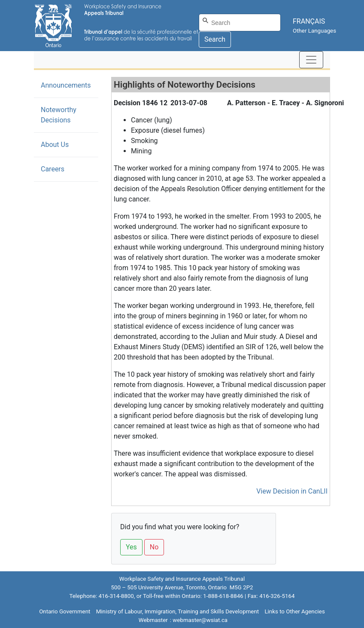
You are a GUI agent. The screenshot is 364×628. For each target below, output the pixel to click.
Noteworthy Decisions (69, 115)
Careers (53, 169)
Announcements (66, 85)
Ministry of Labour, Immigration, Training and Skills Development (177, 611)
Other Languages (314, 31)
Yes (131, 547)
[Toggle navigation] (311, 60)
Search (215, 39)
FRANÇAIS (309, 21)
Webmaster (153, 620)
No (154, 547)
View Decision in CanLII (292, 491)
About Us (55, 145)
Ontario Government (65, 611)
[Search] (240, 23)
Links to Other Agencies (294, 611)
